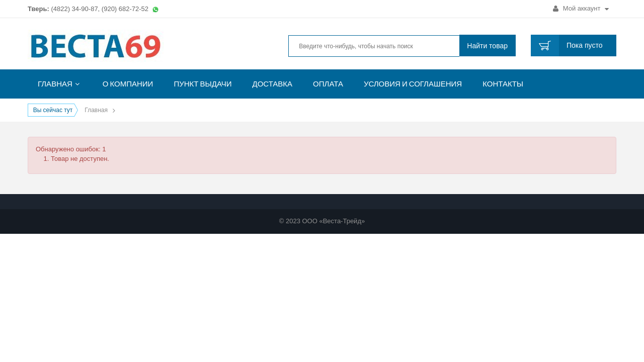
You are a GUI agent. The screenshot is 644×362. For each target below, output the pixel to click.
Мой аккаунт (581, 8)
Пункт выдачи (203, 84)
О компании (128, 84)
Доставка (273, 84)
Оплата (328, 84)
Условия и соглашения (413, 84)
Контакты (503, 84)
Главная (55, 84)
